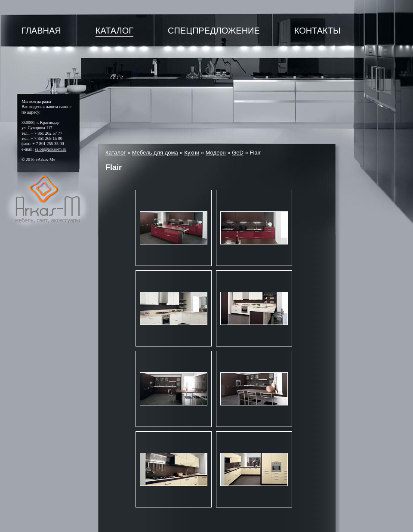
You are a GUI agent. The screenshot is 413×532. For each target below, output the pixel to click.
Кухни (192, 153)
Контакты (317, 31)
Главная (41, 31)
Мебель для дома (155, 153)
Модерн (216, 153)
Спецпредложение (214, 31)
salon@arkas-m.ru (51, 149)
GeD (238, 153)
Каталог (114, 31)
